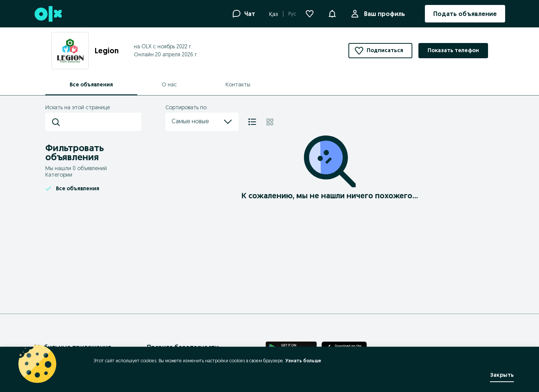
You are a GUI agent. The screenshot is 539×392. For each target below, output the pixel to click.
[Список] (252, 122)
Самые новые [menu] (202, 122)
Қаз (273, 14)
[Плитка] (270, 122)
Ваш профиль (383, 14)
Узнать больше (303, 361)
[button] (332, 13)
